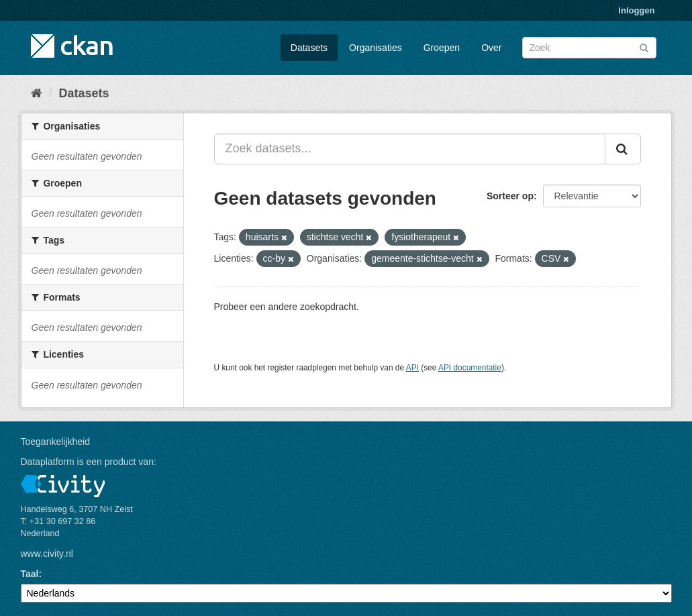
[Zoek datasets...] (410, 149)
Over (491, 48)
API (412, 368)
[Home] (37, 93)
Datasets (309, 48)
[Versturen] (644, 47)
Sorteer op (510, 196)
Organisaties (376, 48)
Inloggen (636, 10)
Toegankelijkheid (56, 442)
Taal (30, 574)
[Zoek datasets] (589, 48)
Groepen (442, 48)
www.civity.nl (47, 554)
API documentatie (470, 368)
